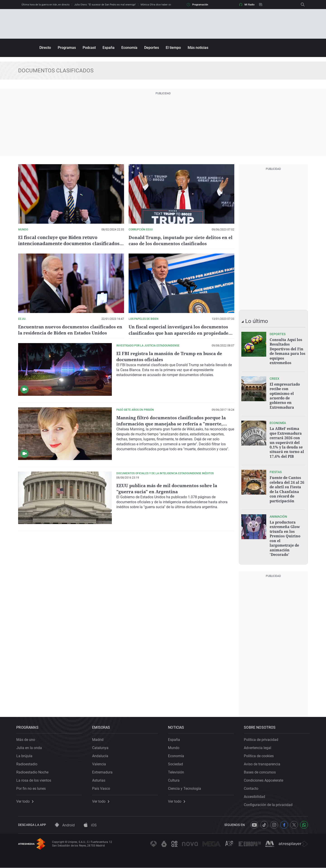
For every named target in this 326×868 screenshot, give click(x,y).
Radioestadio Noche (34, 771)
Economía (129, 48)
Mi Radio (247, 5)
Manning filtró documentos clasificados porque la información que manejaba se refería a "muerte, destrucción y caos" (173, 423)
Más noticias (198, 48)
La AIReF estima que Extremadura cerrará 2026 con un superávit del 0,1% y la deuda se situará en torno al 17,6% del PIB (287, 441)
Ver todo (27, 800)
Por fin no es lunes (33, 787)
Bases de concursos (262, 771)
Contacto (253, 787)
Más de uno (28, 738)
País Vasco (103, 787)
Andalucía (102, 754)
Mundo (175, 746)
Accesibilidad (256, 795)
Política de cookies (261, 754)
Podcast (89, 48)
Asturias (101, 779)
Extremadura (104, 771)
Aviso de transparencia (264, 762)
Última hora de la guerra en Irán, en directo (46, 5)
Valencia (101, 762)
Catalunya (102, 746)
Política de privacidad (263, 738)
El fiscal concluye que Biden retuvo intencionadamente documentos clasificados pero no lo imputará (69, 243)
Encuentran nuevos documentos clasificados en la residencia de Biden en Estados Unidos (69, 330)
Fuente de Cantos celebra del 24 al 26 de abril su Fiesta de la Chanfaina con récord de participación (287, 487)
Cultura (176, 779)
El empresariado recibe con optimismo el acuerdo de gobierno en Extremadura (285, 395)
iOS (90, 826)
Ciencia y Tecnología (186, 787)
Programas (67, 48)
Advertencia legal (259, 746)
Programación (197, 5)
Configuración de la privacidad (270, 803)
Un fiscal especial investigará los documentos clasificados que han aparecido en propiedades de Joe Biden (180, 333)
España (109, 48)
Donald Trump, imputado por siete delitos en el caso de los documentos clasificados (179, 240)
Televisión (178, 771)
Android (65, 826)
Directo (45, 48)
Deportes (152, 48)
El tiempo (173, 48)
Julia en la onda (31, 746)
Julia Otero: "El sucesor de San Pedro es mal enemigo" (105, 5)
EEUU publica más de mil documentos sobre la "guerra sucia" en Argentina (169, 488)
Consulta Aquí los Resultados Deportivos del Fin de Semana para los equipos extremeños (288, 351)
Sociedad (177, 762)
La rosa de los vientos (36, 779)
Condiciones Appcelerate (265, 779)
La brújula (26, 754)
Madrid (100, 738)
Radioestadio (29, 762)
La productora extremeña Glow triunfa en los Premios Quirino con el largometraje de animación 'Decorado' (285, 536)
